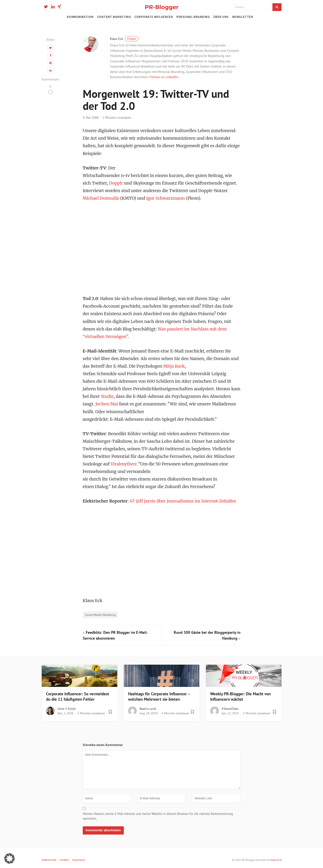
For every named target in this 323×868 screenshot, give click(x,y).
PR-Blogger (162, 7)
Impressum (79, 860)
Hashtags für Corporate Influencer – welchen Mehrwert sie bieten (159, 696)
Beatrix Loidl (148, 709)
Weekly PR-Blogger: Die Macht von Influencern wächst (240, 696)
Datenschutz (49, 860)
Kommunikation (80, 17)
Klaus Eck (124, 39)
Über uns (221, 17)
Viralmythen (123, 464)
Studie (107, 396)
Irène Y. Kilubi (67, 709)
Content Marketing (114, 17)
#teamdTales (230, 709)
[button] (10, 859)
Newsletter (243, 17)
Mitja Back (174, 366)
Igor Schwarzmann (165, 198)
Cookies (64, 860)
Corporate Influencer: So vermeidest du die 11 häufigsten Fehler (78, 696)
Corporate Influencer (154, 17)
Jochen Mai (107, 404)
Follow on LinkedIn (164, 77)
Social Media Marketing (100, 615)
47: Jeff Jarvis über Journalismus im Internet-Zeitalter (183, 501)
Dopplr (116, 183)
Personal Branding (193, 17)
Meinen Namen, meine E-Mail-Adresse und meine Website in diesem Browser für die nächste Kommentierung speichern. (158, 816)
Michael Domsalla (101, 198)
